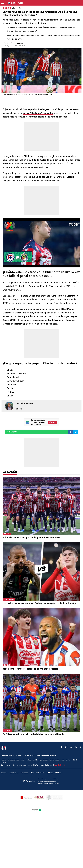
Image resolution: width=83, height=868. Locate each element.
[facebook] (62, 747)
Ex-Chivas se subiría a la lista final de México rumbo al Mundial (34, 734)
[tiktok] (81, 747)
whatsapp (12, 432)
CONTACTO (27, 756)
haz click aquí (59, 765)
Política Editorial (47, 773)
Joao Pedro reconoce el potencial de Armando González (30, 669)
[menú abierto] (2, 3)
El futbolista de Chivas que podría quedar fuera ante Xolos (32, 538)
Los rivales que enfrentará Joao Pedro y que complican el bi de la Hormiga (39, 603)
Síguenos (52, 422)
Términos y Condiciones (10, 773)
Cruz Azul (27, 164)
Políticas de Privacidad (30, 773)
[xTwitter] (71, 747)
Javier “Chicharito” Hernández (38, 113)
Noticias (18, 8)
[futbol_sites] (29, 781)
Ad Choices (59, 773)
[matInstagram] (66, 747)
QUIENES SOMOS (8, 756)
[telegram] (76, 747)
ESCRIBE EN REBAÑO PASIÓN (45, 756)
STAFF (19, 756)
